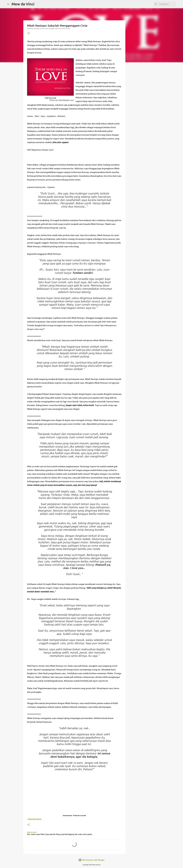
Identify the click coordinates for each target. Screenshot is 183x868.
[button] (28, 33)
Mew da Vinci (23, 4)
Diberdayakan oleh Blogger (92, 860)
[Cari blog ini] (164, 4)
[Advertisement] (144, 126)
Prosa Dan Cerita (35, 819)
